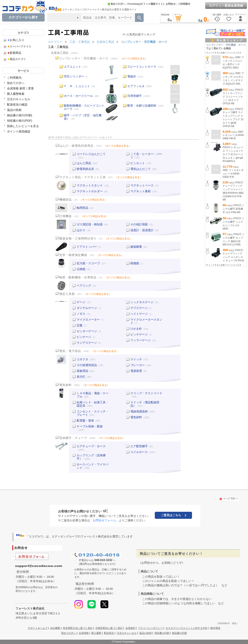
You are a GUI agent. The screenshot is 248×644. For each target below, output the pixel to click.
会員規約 (130, 628)
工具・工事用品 (58, 47)
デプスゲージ (139, 308)
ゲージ (81, 302)
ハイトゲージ (139, 314)
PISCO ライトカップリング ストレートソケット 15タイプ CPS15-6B (233, 97)
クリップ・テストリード (146, 393)
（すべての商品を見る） (134, 59)
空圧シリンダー (74, 76)
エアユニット (73, 67)
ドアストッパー (87, 247)
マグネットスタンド (90, 185)
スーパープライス (19, 46)
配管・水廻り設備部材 (142, 106)
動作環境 (215, 628)
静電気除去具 (85, 169)
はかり (81, 230)
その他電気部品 (87, 365)
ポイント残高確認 (19, 131)
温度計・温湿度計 (142, 230)
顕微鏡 (135, 263)
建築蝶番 (136, 247)
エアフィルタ (136, 86)
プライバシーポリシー (150, 628)
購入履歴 (96, 633)
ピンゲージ (84, 337)
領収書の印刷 (162, 633)
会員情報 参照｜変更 (20, 88)
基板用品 (82, 371)
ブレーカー (138, 365)
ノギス (81, 314)
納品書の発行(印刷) (20, 115)
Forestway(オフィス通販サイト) (146, 4)
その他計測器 (139, 224)
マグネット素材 (141, 191)
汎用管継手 (135, 96)
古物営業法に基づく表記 (109, 628)
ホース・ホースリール (78, 96)
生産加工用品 (60, 53)
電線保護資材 (139, 411)
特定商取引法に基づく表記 (78, 628)
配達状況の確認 (17, 105)
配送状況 (109, 633)
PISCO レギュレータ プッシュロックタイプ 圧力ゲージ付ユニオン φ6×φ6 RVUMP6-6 (233, 154)
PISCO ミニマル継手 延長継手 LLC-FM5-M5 (234, 209)
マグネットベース (142, 185)
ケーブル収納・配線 (90, 426)
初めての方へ (116, 4)
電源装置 (136, 371)
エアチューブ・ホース (91, 446)
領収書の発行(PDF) (20, 121)
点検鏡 (81, 269)
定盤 (80, 325)
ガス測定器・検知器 (90, 224)
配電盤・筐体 (85, 421)
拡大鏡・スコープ (88, 263)
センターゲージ (87, 331)
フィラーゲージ (141, 340)
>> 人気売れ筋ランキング (139, 34)
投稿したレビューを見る (23, 126)
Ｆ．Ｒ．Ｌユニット (77, 86)
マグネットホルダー (90, 191)
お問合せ (171, 4)
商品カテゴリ (17, 59)
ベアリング (84, 286)
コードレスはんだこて (91, 154)
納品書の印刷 (179, 633)
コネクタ (82, 359)
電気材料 (136, 417)
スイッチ (136, 359)
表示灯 (81, 377)
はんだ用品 (84, 163)
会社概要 (55, 628)
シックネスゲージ (142, 302)
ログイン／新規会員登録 (226, 6)
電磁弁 (132, 76)
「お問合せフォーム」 (104, 520)
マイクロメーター (88, 320)
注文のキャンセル (19, 99)
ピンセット (138, 163)
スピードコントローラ (142, 67)
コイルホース (139, 452)
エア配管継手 (139, 446)
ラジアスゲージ (87, 343)
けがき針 (136, 329)
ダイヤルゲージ (87, 308)
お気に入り (16, 40)
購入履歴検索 (16, 94)
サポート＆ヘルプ (38, 628)
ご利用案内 (184, 4)
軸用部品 (82, 208)
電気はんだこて (141, 169)
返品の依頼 (14, 110)
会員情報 (84, 633)
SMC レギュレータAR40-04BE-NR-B (234, 135)
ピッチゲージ (139, 334)
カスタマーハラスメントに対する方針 (187, 628)
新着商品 (14, 53)
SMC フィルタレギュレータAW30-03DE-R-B (233, 174)
